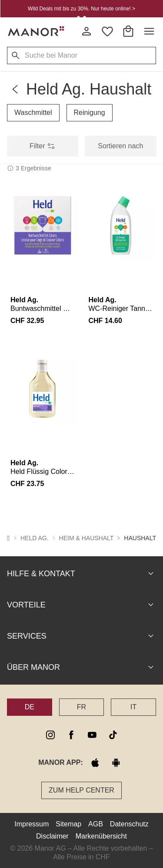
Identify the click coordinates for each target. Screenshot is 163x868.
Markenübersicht (101, 836)
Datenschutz (129, 824)
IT (133, 706)
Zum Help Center (81, 790)
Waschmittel (33, 113)
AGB (96, 824)
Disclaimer (52, 836)
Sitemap (68, 824)
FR (81, 706)
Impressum (32, 824)
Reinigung (90, 113)
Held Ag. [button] (35, 538)
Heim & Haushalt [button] (86, 538)
